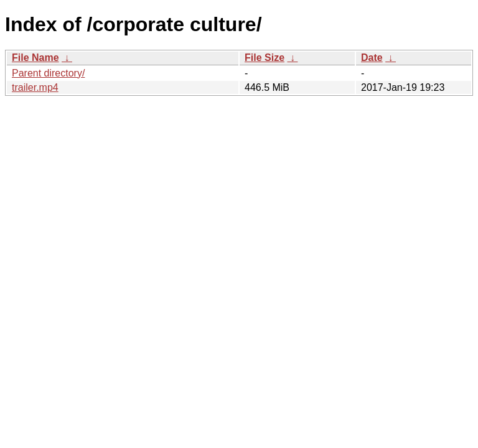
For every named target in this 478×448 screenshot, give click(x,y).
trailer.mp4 (35, 87)
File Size (265, 58)
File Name (35, 58)
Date (372, 58)
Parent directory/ (48, 73)
